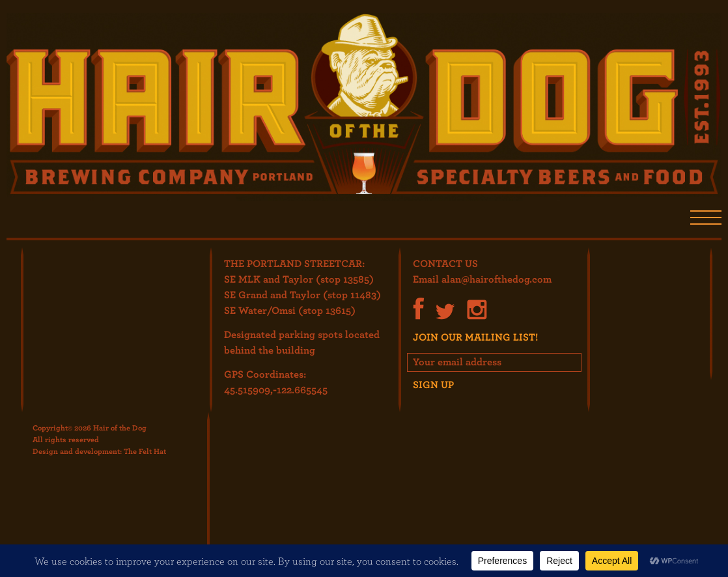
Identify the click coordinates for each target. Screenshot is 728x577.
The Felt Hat (145, 451)
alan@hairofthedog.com (497, 279)
